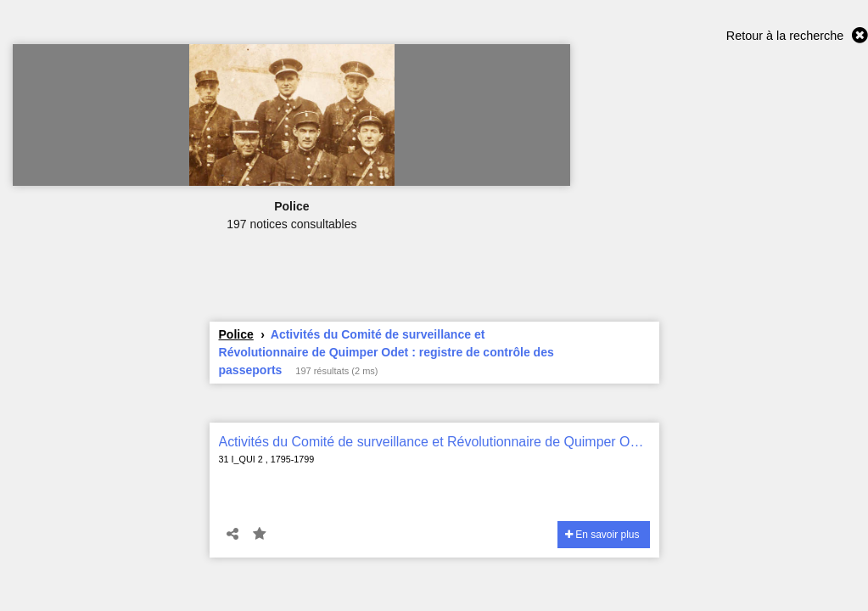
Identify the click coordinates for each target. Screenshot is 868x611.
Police (236, 334)
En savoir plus (602, 535)
